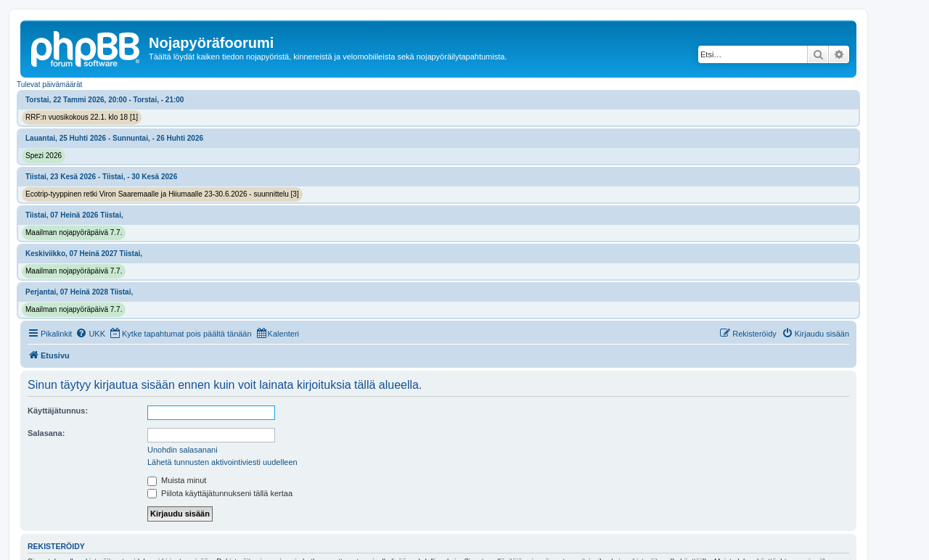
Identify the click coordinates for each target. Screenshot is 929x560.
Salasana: (46, 433)
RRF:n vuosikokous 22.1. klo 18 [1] (82, 117)
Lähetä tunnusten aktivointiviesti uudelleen (222, 462)
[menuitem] (90, 334)
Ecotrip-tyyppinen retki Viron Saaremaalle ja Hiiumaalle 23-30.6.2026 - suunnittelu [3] (162, 194)
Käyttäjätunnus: (58, 411)
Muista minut (177, 480)
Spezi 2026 (44, 156)
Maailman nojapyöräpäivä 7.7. (74, 232)
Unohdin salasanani (183, 450)
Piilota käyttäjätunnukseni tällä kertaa (220, 493)
